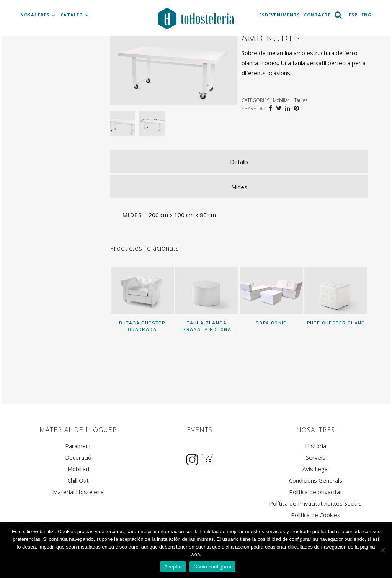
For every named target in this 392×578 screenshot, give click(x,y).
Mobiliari (282, 100)
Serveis (316, 458)
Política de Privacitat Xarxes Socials (315, 503)
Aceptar (173, 567)
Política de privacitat (316, 492)
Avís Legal (316, 469)
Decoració (78, 458)
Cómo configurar (212, 567)
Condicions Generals (316, 481)
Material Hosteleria (78, 492)
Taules (301, 100)
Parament (78, 446)
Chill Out (78, 481)
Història (316, 446)
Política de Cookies (316, 515)
